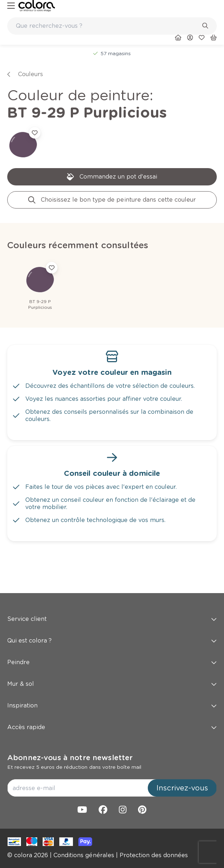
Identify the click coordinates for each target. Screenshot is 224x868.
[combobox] (112, 26)
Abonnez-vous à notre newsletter (70, 758)
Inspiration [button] (112, 705)
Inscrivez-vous (182, 788)
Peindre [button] (112, 662)
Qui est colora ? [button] (112, 641)
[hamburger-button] (11, 6)
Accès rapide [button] (112, 727)
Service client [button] (112, 619)
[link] (37, 6)
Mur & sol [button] (112, 684)
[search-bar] (107, 26)
